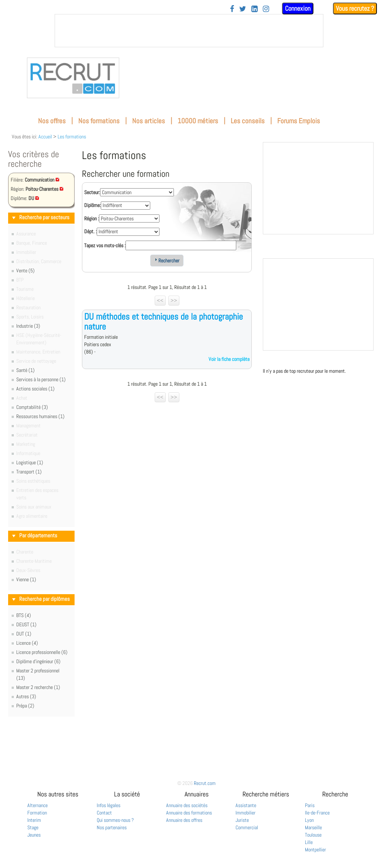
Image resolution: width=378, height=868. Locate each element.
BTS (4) (24, 615)
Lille (309, 842)
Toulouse (313, 835)
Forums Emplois (299, 121)
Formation (37, 813)
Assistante (246, 805)
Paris (310, 805)
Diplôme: (92, 205)
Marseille (313, 827)
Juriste (242, 820)
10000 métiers (198, 121)
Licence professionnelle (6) (42, 652)
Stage (33, 827)
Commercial (247, 827)
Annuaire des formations (189, 813)
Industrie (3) (28, 326)
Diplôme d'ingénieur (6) (38, 661)
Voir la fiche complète (229, 359)
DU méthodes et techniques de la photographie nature (164, 321)
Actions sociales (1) (35, 389)
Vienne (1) (26, 579)
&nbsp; (189, 31)
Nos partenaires (112, 827)
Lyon (309, 820)
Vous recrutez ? (355, 8)
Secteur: (92, 192)
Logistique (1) (30, 462)
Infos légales (109, 805)
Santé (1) (25, 370)
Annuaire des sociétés (187, 805)
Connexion (298, 8)
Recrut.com (205, 783)
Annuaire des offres (184, 820)
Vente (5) (25, 271)
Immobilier (245, 813)
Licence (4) (27, 643)
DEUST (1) (26, 624)
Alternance (37, 805)
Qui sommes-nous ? (115, 820)
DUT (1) (24, 634)
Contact (104, 813)
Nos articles (149, 121)
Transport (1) (29, 472)
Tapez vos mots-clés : (105, 245)
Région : (92, 218)
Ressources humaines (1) (40, 416)
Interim (34, 820)
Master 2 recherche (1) (38, 687)
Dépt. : (90, 231)
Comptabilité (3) (32, 407)
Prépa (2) (25, 706)
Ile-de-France (317, 813)
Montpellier (315, 850)
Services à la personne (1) (41, 379)
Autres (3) (26, 696)
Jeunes (34, 835)
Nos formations (99, 121)
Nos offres (52, 121)
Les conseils (248, 121)
